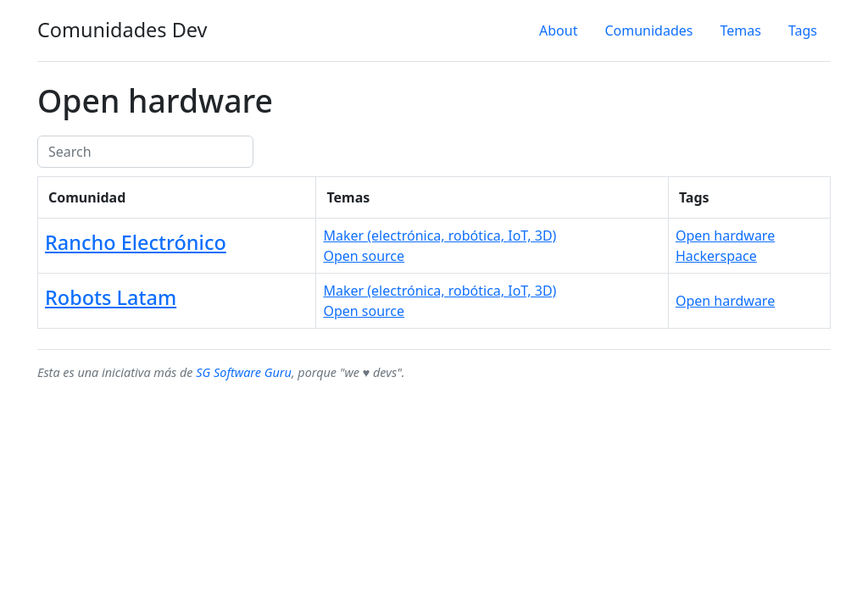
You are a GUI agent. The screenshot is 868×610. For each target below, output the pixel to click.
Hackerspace (716, 256)
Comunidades (648, 30)
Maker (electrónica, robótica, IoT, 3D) (440, 236)
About (558, 30)
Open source (364, 256)
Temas (740, 30)
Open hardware (725, 236)
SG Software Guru (244, 372)
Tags (803, 30)
